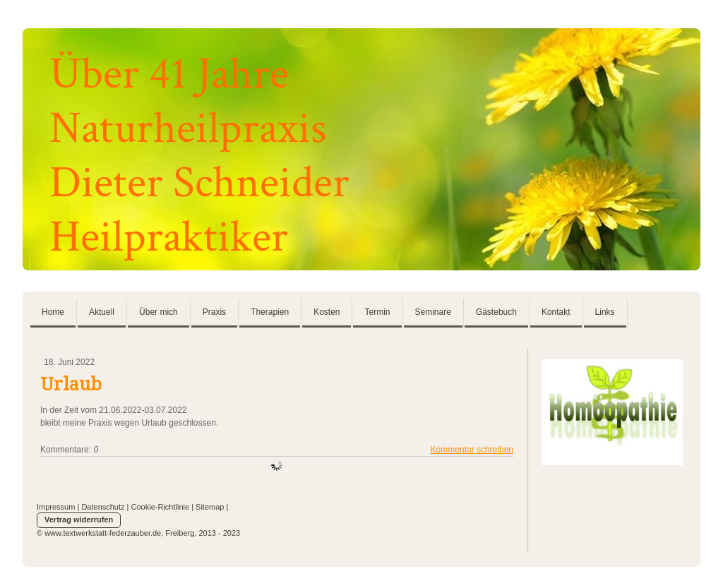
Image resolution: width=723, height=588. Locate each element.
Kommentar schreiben (472, 450)
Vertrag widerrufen (79, 520)
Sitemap (210, 507)
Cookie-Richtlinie (161, 507)
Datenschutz (103, 507)
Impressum (56, 507)
